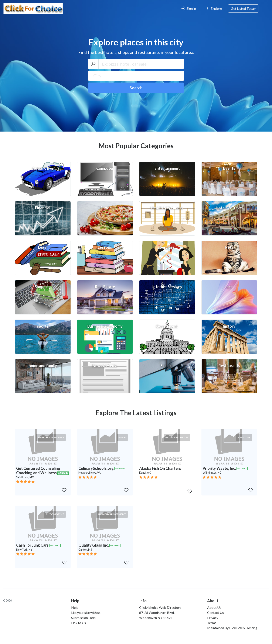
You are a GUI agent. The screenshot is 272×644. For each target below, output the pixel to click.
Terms (212, 623)
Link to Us (79, 623)
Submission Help (83, 618)
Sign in (188, 8)
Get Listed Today (243, 8)
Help (75, 607)
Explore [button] (213, 8)
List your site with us (86, 612)
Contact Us (215, 612)
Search (136, 88)
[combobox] (136, 76)
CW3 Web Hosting (243, 628)
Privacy (213, 618)
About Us (214, 607)
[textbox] (136, 76)
